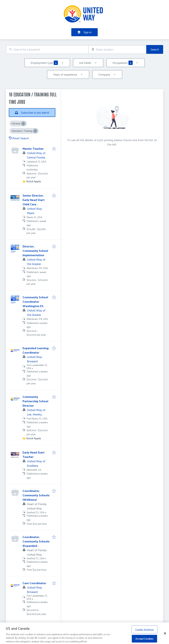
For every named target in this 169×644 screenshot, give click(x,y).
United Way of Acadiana (36, 463)
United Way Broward (34, 359)
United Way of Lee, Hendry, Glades (36, 414)
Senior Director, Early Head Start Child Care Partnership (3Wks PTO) (35, 204)
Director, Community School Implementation (35, 251)
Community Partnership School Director (35, 401)
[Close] (165, 637)
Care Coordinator (34, 583)
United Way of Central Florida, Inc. (36, 157)
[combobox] (47, 50)
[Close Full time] (23, 124)
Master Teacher (33, 149)
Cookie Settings (145, 633)
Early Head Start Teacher (34, 454)
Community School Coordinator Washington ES (35, 302)
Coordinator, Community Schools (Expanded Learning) (36, 543)
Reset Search (19, 138)
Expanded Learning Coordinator (36, 350)
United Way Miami (34, 211)
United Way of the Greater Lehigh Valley (36, 264)
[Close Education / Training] (35, 131)
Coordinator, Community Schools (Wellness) (36, 495)
